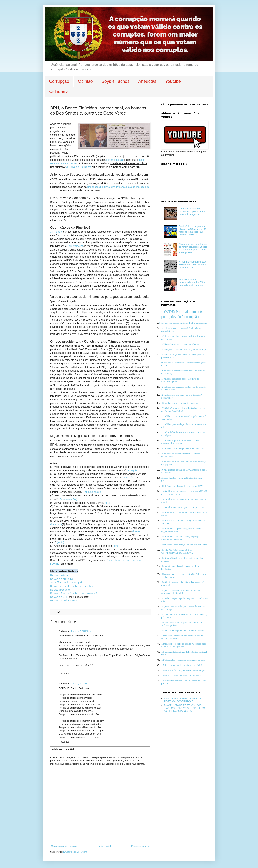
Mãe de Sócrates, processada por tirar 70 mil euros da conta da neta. (193, 282)
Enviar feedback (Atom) (75, 852)
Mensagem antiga (140, 846)
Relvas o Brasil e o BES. (64, 600)
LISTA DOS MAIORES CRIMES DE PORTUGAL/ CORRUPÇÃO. (183, 700)
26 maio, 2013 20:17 (81, 631)
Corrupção (59, 81)
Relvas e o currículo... (63, 579)
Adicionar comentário (63, 749)
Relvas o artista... (60, 575)
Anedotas (147, 81)
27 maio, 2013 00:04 (81, 684)
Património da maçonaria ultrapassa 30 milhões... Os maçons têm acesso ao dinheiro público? (193, 230)
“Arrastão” (129, 478)
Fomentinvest (75, 246)
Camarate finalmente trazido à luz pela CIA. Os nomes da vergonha (192, 211)
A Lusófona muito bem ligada (67, 583)
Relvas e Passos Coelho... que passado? (74, 593)
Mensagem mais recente (64, 846)
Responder (64, 673)
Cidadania (59, 91)
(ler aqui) (132, 470)
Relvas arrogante (60, 590)
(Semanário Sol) (68, 499)
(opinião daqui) (92, 492)
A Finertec (56, 232)
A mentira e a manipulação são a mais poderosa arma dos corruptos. (193, 264)
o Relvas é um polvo (79, 167)
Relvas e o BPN (59, 597)
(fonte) (136, 531)
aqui (107, 503)
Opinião (85, 81)
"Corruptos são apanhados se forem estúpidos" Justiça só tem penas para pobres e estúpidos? (193, 248)
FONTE (54, 564)
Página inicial (104, 846)
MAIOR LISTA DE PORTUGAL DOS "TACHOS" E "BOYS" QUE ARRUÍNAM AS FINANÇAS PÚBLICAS (185, 708)
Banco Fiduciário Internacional (124, 560)
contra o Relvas (115, 160)
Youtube (173, 81)
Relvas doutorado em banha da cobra (72, 586)
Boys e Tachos (116, 81)
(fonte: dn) (56, 524)
